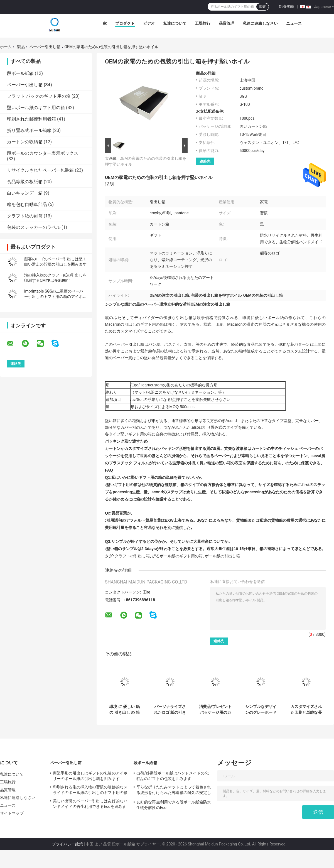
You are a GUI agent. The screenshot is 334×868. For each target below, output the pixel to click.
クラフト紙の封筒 (25, 216)
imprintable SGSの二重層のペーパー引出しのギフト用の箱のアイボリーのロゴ (55, 296)
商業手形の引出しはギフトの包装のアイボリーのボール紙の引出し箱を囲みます (90, 776)
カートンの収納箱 (25, 142)
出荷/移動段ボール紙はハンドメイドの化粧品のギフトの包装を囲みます (173, 776)
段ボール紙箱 (20, 73)
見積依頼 (286, 6)
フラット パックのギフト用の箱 (39, 96)
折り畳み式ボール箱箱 (29, 130)
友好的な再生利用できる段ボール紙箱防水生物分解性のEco (174, 805)
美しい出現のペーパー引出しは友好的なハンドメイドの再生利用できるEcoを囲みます (90, 805)
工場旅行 (203, 23)
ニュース (294, 23)
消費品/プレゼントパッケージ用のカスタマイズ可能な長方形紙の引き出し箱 (215, 710)
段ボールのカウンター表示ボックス (43, 153)
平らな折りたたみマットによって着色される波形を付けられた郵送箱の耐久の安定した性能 (174, 791)
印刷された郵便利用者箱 (31, 119)
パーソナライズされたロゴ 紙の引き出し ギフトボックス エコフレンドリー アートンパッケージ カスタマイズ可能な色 (170, 710)
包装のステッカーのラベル (34, 227)
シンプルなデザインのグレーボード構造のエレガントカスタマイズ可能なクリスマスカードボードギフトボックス (261, 710)
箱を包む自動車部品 (27, 204)
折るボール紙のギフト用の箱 (177, 556)
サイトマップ (12, 813)
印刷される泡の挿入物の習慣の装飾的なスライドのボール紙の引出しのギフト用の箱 (90, 790)
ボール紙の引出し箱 (222, 556)
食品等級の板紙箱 (25, 182)
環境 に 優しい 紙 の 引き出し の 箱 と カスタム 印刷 (124, 710)
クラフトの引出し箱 (132, 556)
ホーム (6, 47)
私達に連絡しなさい (260, 23)
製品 (21, 47)
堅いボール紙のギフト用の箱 (36, 108)
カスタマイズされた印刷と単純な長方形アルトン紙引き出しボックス (306, 710)
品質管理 (227, 23)
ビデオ (149, 23)
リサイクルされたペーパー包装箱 (40, 170)
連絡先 (205, 161)
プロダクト (125, 23)
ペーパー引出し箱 (45, 47)
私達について (175, 23)
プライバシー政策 (67, 844)
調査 (262, 7)
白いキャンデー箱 (25, 193)
